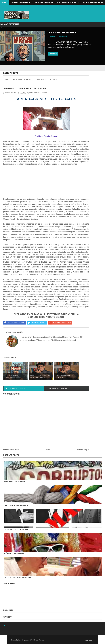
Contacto (88, 640)
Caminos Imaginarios (20, 3)
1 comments (62, 37)
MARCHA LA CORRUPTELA (14, 481)
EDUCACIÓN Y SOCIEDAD (38, 93)
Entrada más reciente (11, 450)
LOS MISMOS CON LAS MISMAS (16, 529)
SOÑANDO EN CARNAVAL (14, 553)
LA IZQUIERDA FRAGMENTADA (16, 505)
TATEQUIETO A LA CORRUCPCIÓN (17, 577)
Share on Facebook (14, 323)
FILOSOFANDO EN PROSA (93, 3)
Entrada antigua (83, 450)
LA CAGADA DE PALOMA (62, 33)
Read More (53, 54)
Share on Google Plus (60, 323)
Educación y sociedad (44, 3)
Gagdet (7, 617)
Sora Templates (23, 640)
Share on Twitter (36, 323)
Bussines (8, 610)
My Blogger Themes (37, 640)
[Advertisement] (21, 182)
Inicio (4, 3)
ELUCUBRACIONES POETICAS (68, 3)
